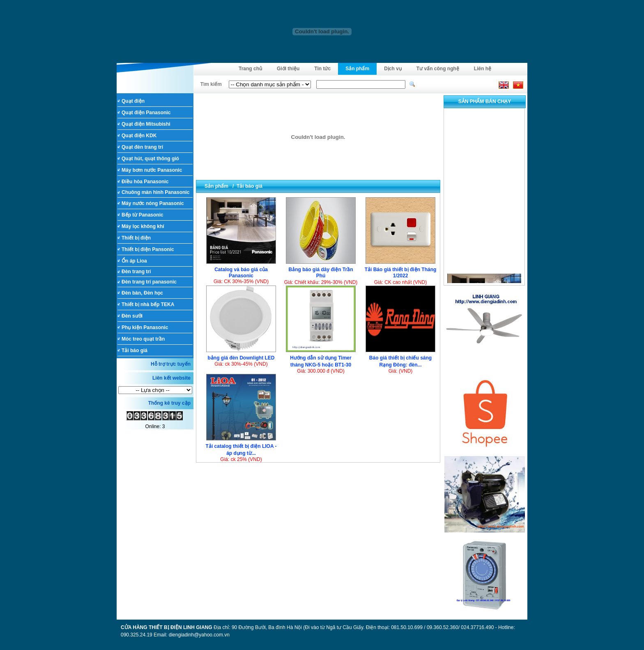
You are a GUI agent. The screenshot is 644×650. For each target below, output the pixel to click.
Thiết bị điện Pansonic (148, 249)
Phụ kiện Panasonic (145, 327)
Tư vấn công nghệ (438, 69)
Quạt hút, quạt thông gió (150, 159)
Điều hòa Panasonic (145, 182)
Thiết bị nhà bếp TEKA (148, 304)
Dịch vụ (393, 69)
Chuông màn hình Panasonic (155, 192)
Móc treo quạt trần (143, 339)
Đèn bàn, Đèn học (142, 293)
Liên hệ (483, 69)
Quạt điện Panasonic (146, 113)
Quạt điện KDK (139, 136)
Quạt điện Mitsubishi (146, 124)
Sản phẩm (357, 69)
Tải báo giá (135, 350)
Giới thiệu (288, 69)
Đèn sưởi (132, 316)
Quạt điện (133, 101)
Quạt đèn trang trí (142, 147)
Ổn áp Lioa (134, 261)
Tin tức (322, 69)
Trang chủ (250, 69)
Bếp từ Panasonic (143, 215)
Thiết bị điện (136, 238)
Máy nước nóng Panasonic (153, 203)
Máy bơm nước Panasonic (152, 170)
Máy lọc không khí (143, 226)
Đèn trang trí (136, 272)
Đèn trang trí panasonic (149, 282)
